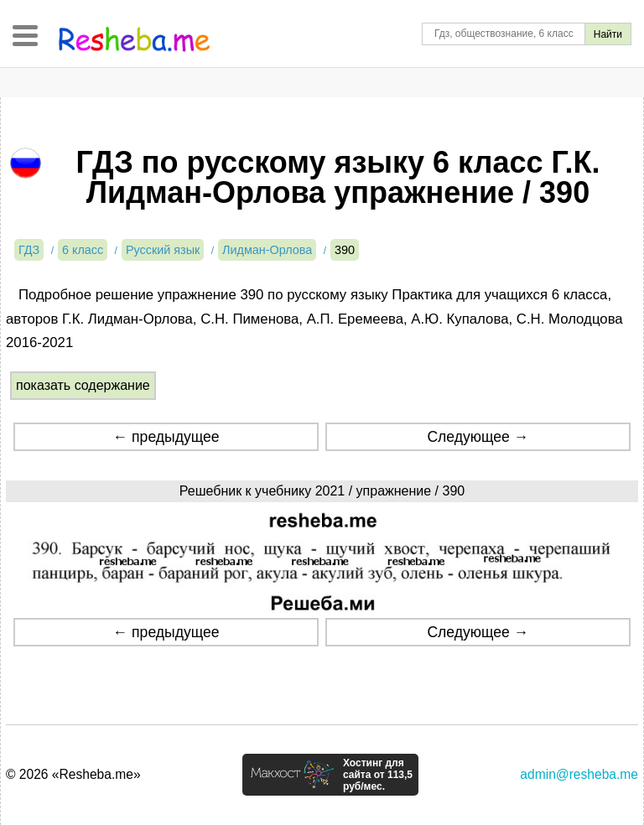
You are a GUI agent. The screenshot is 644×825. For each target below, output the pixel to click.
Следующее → (478, 437)
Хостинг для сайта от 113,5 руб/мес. (378, 775)
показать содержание (83, 385)
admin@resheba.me (579, 774)
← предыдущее (166, 437)
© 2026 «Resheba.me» (73, 774)
